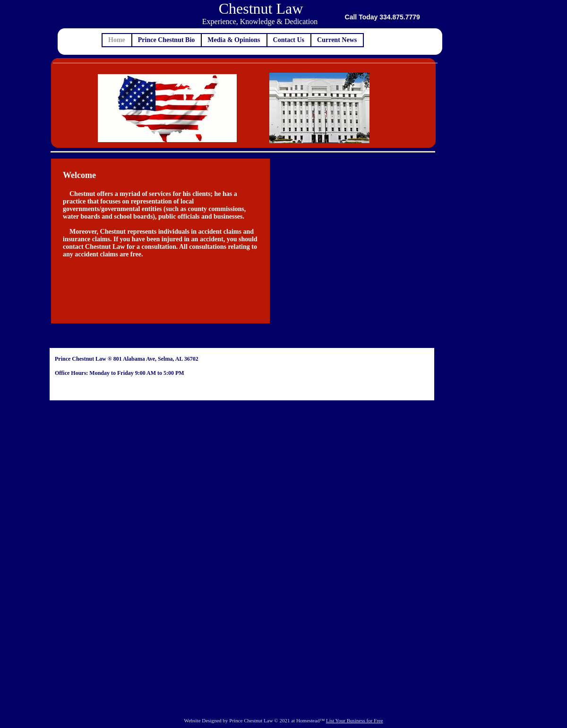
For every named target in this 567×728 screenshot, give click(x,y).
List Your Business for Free (355, 720)
